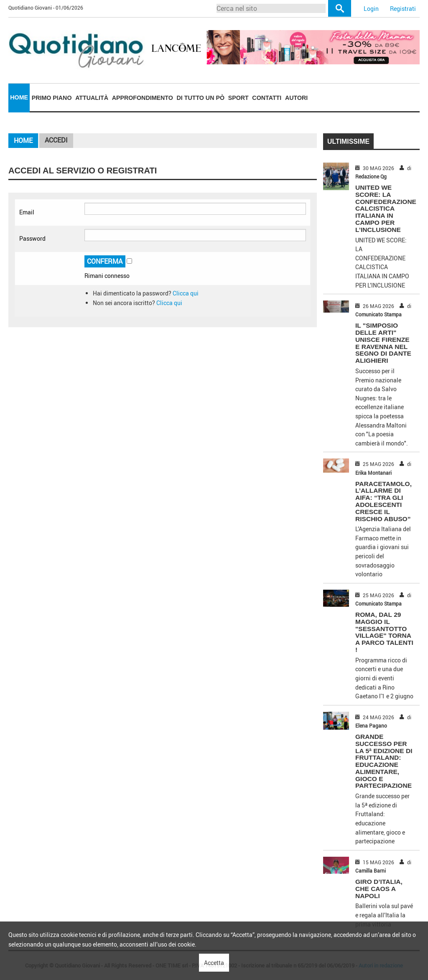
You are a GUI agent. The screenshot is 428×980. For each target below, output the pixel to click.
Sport (238, 98)
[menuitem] (19, 98)
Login (371, 9)
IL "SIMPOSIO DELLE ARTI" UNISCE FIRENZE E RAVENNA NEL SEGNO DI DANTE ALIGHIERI (383, 343)
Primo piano (52, 98)
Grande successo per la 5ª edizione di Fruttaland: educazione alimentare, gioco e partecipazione (384, 761)
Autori (296, 98)
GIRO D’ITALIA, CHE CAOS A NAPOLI (379, 889)
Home (19, 97)
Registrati (403, 9)
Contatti (267, 98)
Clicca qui (186, 293)
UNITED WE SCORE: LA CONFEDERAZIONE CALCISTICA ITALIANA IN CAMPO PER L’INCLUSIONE (386, 209)
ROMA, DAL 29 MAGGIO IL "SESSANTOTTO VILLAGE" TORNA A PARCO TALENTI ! (384, 632)
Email (27, 212)
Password (32, 238)
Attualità (92, 98)
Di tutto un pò (200, 98)
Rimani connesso (107, 276)
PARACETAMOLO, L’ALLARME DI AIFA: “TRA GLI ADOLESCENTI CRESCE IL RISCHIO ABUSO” (383, 501)
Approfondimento (143, 98)
